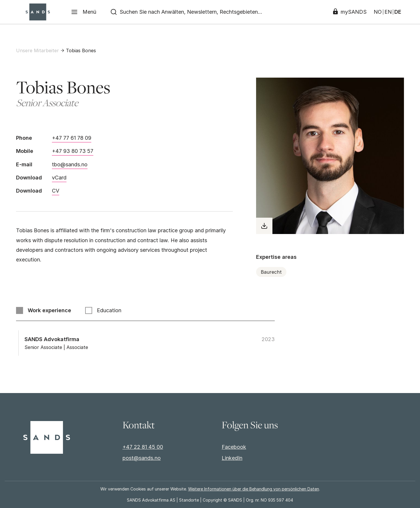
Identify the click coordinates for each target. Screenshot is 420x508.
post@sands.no (142, 458)
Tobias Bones (81, 50)
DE (398, 12)
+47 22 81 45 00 (143, 447)
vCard (59, 178)
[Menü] (84, 12)
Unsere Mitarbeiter (37, 50)
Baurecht (271, 272)
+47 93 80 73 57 (73, 151)
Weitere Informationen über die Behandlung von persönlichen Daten (254, 489)
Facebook (234, 447)
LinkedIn (232, 458)
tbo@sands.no (70, 164)
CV (56, 191)
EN (388, 12)
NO (378, 12)
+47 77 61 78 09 (72, 138)
